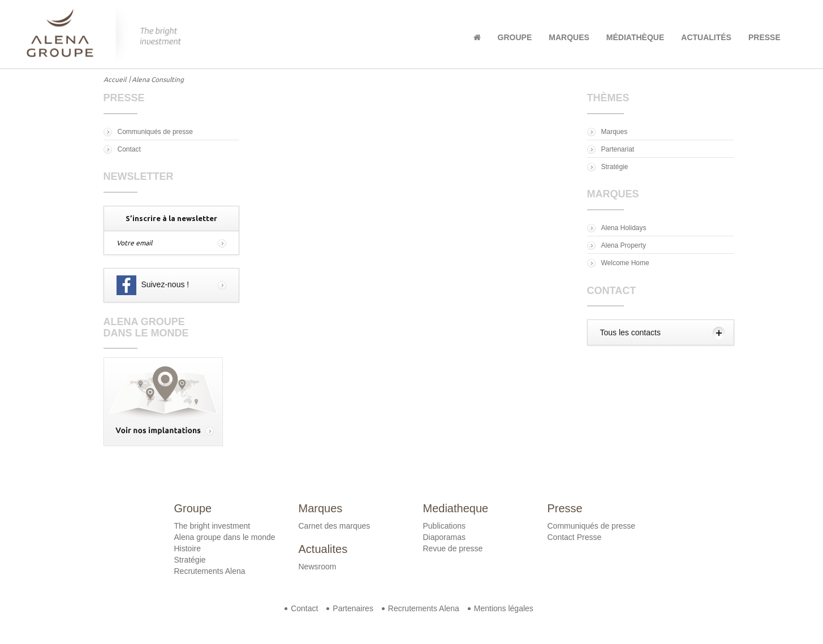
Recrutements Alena (210, 571)
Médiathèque (635, 37)
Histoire (188, 548)
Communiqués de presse (155, 132)
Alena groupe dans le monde (225, 537)
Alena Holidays (624, 228)
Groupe (515, 37)
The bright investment (212, 526)
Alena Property (624, 245)
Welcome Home (625, 263)
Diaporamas (444, 537)
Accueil (115, 79)
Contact (129, 149)
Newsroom (318, 567)
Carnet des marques (335, 526)
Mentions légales (504, 608)
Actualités (706, 37)
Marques (569, 37)
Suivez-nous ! (153, 285)
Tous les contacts (630, 332)
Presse (764, 37)
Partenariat (618, 149)
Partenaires (353, 608)
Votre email (134, 243)
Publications (445, 526)
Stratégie (615, 167)
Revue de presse (453, 548)
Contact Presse (575, 537)
